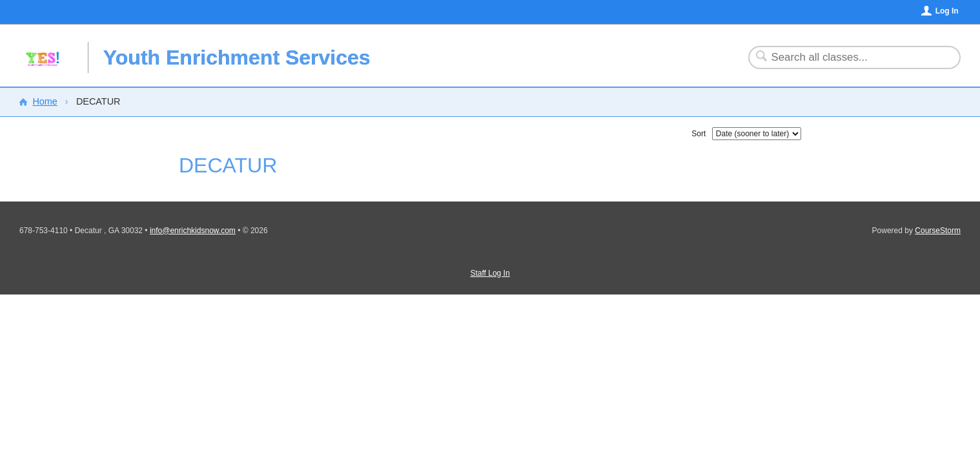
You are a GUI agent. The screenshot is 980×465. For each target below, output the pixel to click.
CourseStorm (938, 231)
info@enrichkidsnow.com (193, 231)
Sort (699, 134)
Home (45, 101)
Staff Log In (490, 273)
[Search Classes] (847, 57)
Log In (947, 11)
